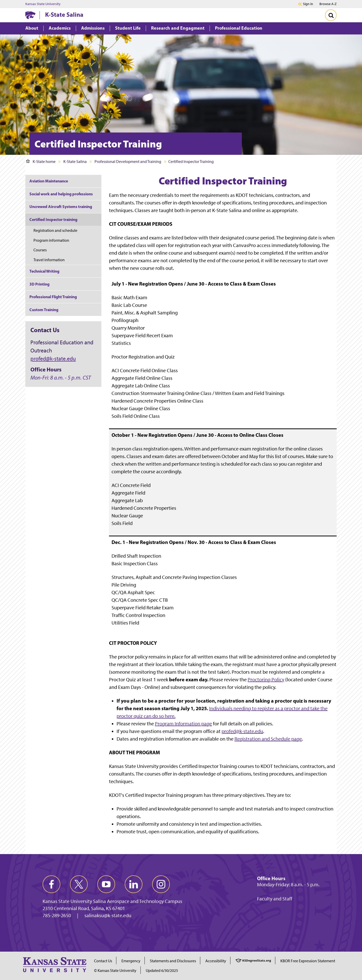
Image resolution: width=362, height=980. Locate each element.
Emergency (131, 961)
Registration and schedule (55, 230)
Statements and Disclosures (173, 961)
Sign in (308, 4)
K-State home (41, 162)
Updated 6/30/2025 (162, 970)
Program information (51, 240)
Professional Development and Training (128, 162)
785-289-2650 (57, 915)
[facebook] (51, 884)
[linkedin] (134, 884)
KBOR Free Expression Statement (308, 961)
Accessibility (216, 961)
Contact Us (103, 961)
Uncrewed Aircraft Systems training (61, 206)
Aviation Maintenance (49, 181)
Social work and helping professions (61, 194)
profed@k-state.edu (242, 731)
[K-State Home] (30, 15)
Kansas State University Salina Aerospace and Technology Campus (112, 901)
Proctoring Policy (266, 680)
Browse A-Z (328, 4)
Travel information (49, 260)
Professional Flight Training (53, 297)
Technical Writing (44, 271)
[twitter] (79, 884)
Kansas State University (43, 4)
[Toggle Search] (331, 15)
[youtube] (106, 884)
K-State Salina (64, 14)
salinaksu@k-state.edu (108, 915)
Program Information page (183, 724)
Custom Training (44, 310)
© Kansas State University (115, 970)
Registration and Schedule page (268, 739)
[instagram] (161, 884)
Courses (40, 250)
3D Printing (39, 284)
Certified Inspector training (53, 219)
